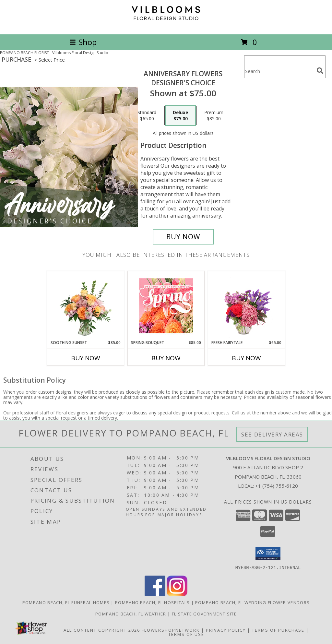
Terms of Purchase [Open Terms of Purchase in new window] (278, 630)
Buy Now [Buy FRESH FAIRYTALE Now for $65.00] (246, 358)
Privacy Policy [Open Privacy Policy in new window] (226, 630)
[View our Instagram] (177, 594)
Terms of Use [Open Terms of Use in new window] (186, 634)
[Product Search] (279, 71)
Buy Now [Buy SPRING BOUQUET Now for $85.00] (166, 358)
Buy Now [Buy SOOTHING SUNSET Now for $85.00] (86, 358)
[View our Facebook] (155, 594)
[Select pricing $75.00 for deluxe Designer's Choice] (180, 115)
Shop (83, 42)
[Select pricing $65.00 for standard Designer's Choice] (147, 115)
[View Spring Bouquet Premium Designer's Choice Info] (166, 306)
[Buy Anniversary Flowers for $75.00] (183, 237)
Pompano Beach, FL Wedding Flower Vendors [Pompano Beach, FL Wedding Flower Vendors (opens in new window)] (252, 602)
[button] (268, 554)
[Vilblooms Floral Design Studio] (166, 25)
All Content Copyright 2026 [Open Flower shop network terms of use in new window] (102, 630)
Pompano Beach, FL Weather (131, 614)
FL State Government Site (204, 614)
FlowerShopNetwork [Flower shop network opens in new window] (171, 630)
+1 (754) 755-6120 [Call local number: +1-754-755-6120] (277, 486)
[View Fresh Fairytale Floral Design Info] (247, 305)
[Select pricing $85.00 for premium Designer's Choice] (214, 115)
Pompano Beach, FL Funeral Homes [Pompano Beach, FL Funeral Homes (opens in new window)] (66, 602)
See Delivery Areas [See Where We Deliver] (272, 434)
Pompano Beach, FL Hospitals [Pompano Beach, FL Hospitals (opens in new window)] (152, 602)
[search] (320, 71)
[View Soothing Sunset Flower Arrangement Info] (86, 305)
